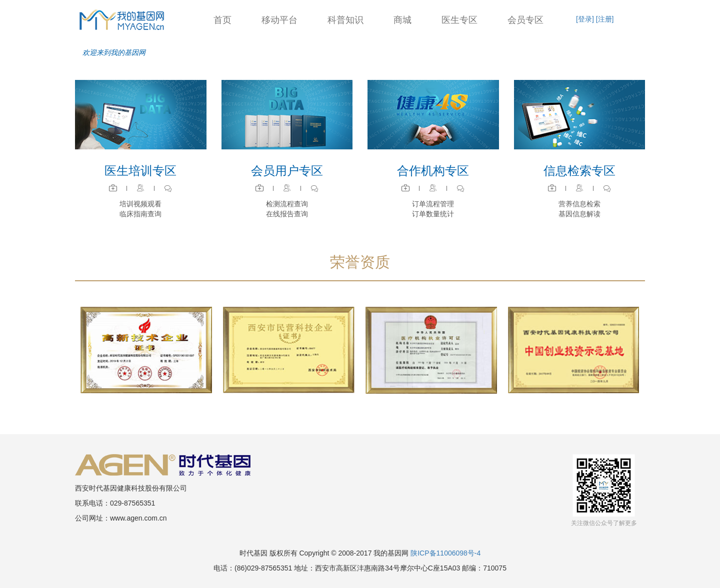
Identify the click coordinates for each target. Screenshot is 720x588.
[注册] (605, 19)
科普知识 (345, 20)
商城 (402, 20)
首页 (222, 20)
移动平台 (279, 20)
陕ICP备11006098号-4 (445, 553)
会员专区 (525, 20)
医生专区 (459, 20)
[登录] (585, 19)
